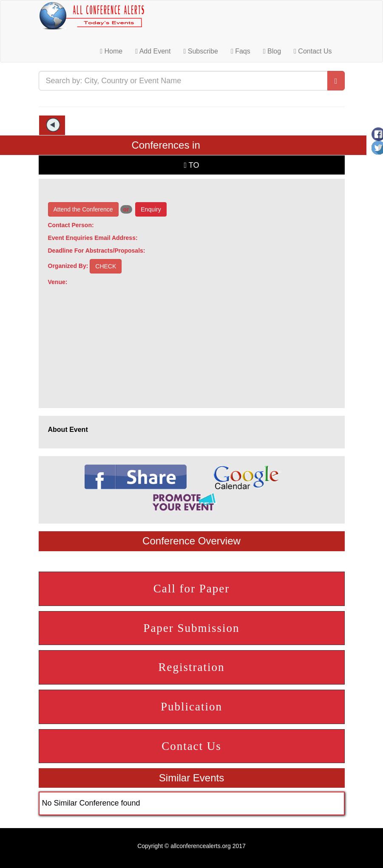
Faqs (241, 51)
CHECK (106, 266)
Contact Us (313, 51)
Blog (272, 51)
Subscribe (200, 51)
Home (111, 51)
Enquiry (151, 209)
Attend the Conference (83, 209)
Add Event (153, 51)
